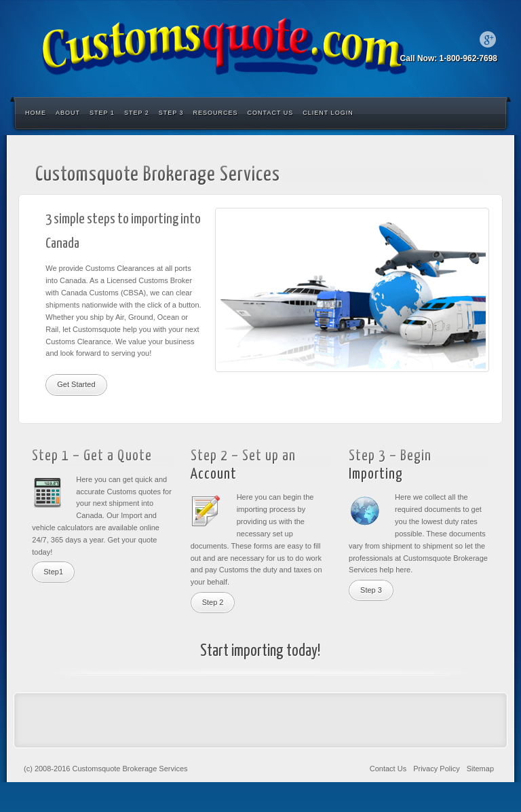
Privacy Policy (436, 769)
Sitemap (480, 769)
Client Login (328, 113)
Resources (216, 113)
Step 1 (102, 113)
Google (488, 39)
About (68, 113)
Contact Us (271, 113)
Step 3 (171, 113)
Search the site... (488, 113)
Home (36, 113)
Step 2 (137, 113)
